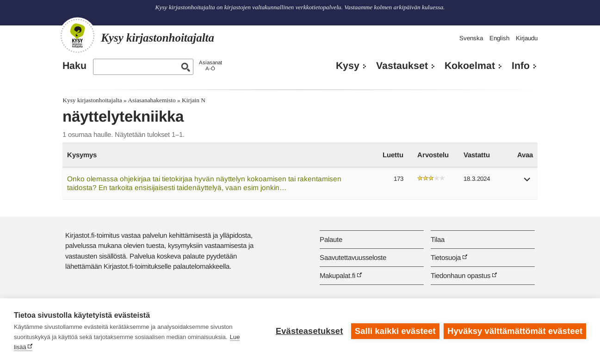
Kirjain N (194, 100)
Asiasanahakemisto (152, 100)
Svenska (471, 38)
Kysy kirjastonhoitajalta (92, 100)
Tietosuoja (446, 257)
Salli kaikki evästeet (395, 331)
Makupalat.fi (337, 275)
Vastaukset (402, 66)
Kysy (348, 66)
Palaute (331, 239)
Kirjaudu (527, 38)
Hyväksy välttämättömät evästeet (515, 331)
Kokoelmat (470, 66)
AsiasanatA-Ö (210, 65)
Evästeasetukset (309, 331)
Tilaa (438, 239)
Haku (74, 66)
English (499, 38)
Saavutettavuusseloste (353, 257)
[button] (527, 182)
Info (521, 66)
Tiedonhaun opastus (461, 275)
